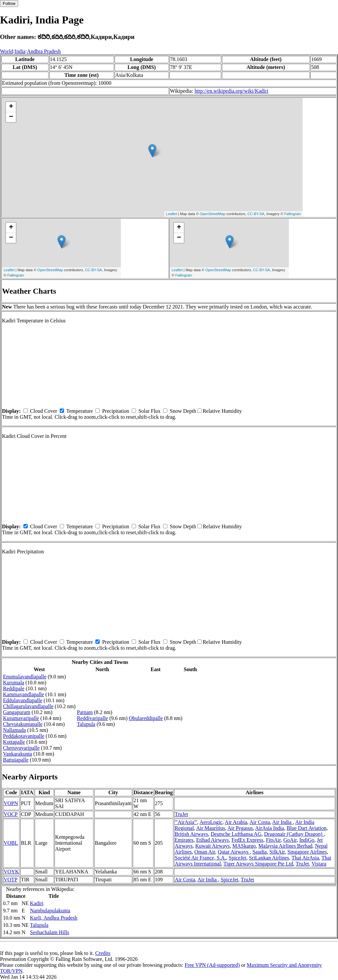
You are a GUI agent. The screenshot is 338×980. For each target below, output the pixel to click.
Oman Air (205, 852)
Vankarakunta (17, 754)
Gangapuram (17, 712)
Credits (103, 953)
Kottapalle (14, 742)
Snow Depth (183, 411)
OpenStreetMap (213, 214)
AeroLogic (211, 822)
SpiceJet (237, 858)
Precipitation (116, 411)
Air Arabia (236, 822)
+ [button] (11, 107)
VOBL (11, 843)
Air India (283, 822)
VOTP (11, 880)
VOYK (11, 872)
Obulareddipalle (146, 718)
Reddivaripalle (92, 718)
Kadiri (37, 903)
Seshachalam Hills (50, 932)
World (7, 51)
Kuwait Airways (213, 846)
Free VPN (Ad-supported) (212, 965)
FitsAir (273, 840)
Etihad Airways (212, 840)
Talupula (86, 724)
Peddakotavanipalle (24, 736)
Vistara (319, 864)
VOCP (11, 814)
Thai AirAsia (305, 858)
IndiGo (307, 840)
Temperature (80, 411)
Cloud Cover (44, 411)
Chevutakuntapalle (23, 724)
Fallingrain (293, 214)
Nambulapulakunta (50, 911)
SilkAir (277, 852)
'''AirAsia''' (186, 822)
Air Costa (260, 822)
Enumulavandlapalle (25, 677)
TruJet (181, 814)
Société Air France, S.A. (200, 858)
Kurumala (14, 683)
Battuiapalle (16, 760)
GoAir (290, 840)
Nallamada (14, 730)
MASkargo (244, 846)
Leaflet (171, 214)
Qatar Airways (234, 852)
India (20, 51)
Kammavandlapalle (23, 694)
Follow (9, 3)
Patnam (85, 712)
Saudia (260, 852)
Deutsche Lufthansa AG (236, 834)
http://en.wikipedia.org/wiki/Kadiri (231, 91)
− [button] (11, 117)
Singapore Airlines (307, 852)
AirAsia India (270, 828)
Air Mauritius (211, 828)
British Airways (191, 834)
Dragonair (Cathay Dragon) (294, 834)
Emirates (184, 840)
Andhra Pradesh (44, 51)
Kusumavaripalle (21, 718)
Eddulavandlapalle (23, 700)
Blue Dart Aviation (306, 828)
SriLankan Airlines (269, 858)
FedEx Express (247, 840)
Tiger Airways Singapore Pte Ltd (258, 864)
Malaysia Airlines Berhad (286, 846)
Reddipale (14, 688)
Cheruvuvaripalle (21, 748)
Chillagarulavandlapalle (28, 706)
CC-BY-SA (256, 214)
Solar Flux (149, 411)
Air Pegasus (240, 828)
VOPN (11, 803)
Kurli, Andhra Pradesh (54, 918)
